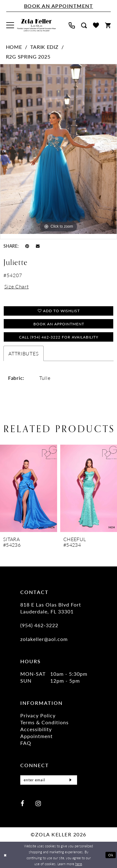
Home (14, 47)
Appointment (37, 736)
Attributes (24, 353)
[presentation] (29, 488)
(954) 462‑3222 (39, 625)
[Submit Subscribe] (71, 780)
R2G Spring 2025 (28, 57)
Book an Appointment (59, 324)
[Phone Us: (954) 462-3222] (72, 25)
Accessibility (36, 729)
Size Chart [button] (17, 286)
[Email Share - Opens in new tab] (38, 246)
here (79, 864)
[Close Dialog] (5, 855)
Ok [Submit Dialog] (111, 855)
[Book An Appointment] (58, 6)
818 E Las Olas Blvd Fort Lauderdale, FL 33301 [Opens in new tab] (51, 608)
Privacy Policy (38, 715)
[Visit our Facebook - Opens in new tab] (22, 803)
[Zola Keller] (37, 25)
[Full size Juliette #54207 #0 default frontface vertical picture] (58, 149)
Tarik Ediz (44, 47)
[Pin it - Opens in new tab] (27, 246)
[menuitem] (10, 25)
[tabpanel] (58, 149)
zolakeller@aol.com (44, 639)
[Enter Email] (49, 780)
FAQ (26, 743)
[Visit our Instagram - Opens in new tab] (38, 803)
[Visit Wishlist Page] (96, 25)
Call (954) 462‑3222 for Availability (59, 337)
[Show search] (84, 25)
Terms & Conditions (44, 722)
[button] (10, 25)
